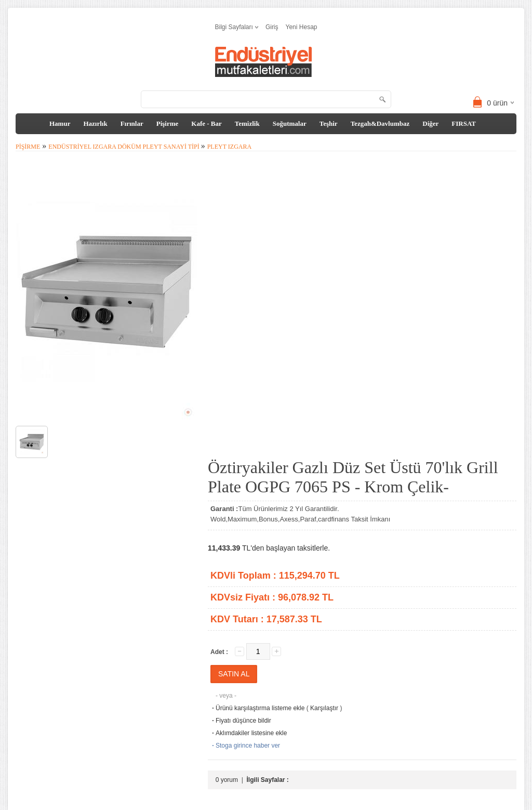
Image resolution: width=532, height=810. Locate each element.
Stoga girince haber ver (245, 746)
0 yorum (227, 780)
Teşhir (329, 123)
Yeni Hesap (302, 27)
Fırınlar (132, 123)
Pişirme (168, 123)
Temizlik (247, 123)
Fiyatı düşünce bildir (241, 721)
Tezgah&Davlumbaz (380, 123)
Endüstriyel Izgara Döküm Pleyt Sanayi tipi (124, 147)
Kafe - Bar (206, 123)
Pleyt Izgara (229, 147)
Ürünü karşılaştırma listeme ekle (257, 708)
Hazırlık (95, 123)
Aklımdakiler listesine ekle (249, 733)
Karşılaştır (324, 708)
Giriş (272, 27)
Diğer (430, 123)
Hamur (60, 123)
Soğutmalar (290, 123)
